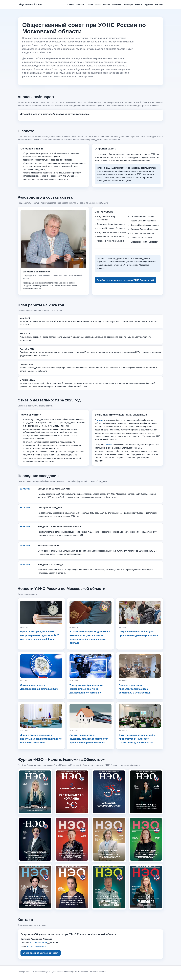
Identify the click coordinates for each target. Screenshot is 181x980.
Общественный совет (30, 5)
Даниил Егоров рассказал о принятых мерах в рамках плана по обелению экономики (41, 739)
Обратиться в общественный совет (41, 953)
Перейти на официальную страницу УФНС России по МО (125, 280)
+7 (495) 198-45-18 (39, 943)
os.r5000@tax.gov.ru (37, 946)
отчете (100, 420)
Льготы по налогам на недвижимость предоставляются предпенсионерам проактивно (89, 739)
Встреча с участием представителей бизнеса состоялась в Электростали (135, 689)
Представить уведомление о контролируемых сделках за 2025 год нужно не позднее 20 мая (40, 635)
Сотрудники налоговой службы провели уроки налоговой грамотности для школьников (137, 739)
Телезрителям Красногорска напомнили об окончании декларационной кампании (86, 689)
